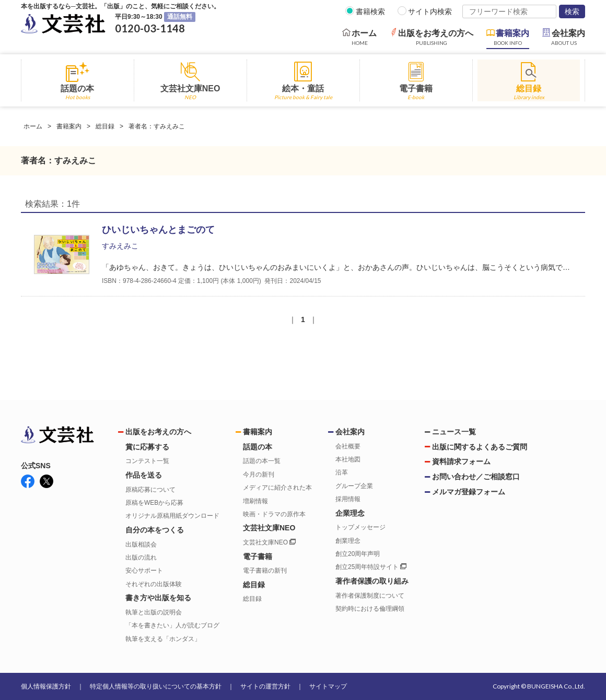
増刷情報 (255, 501)
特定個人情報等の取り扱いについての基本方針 (156, 686)
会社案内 (350, 432)
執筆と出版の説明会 (154, 612)
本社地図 (348, 459)
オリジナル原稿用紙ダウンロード (172, 516)
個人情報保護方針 (46, 686)
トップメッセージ (360, 527)
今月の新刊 (259, 474)
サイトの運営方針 (265, 686)
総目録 (105, 126)
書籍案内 (69, 126)
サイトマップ (328, 686)
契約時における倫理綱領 (370, 609)
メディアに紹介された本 (277, 488)
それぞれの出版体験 (154, 584)
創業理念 (348, 541)
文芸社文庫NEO (269, 542)
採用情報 (348, 499)
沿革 (342, 472)
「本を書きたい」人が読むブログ (172, 625)
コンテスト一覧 (147, 461)
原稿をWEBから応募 (154, 503)
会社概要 (348, 446)
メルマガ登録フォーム (469, 492)
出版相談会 (141, 544)
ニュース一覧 (454, 432)
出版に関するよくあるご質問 (480, 447)
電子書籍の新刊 (265, 571)
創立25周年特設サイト (371, 567)
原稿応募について (150, 490)
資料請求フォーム (461, 461)
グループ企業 (354, 486)
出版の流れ (141, 557)
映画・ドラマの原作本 (274, 514)
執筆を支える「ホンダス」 (163, 639)
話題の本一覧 (262, 461)
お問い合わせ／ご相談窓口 (476, 477)
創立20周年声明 (358, 554)
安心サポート (144, 571)
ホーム (33, 126)
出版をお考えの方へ (158, 432)
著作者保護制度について (370, 596)
